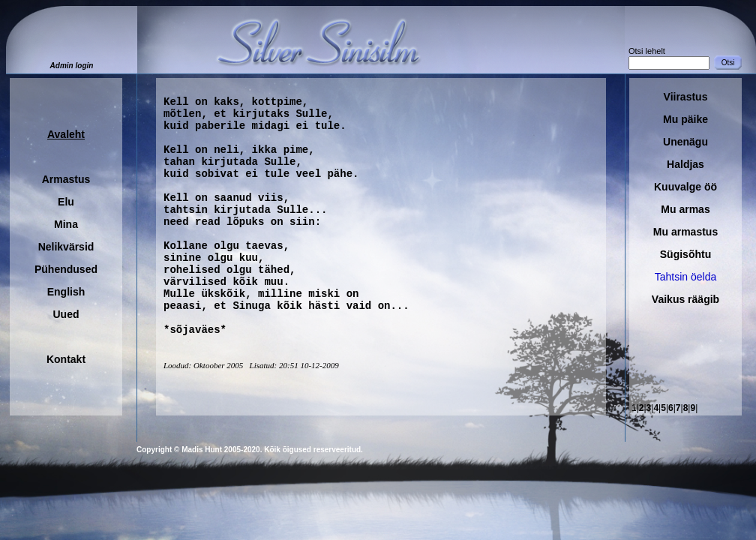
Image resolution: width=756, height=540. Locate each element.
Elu (66, 202)
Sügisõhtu (685, 254)
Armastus (66, 179)
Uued (66, 314)
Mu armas (685, 209)
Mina (66, 224)
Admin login (72, 66)
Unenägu (685, 142)
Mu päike (685, 119)
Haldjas (685, 164)
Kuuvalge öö (685, 187)
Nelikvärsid (66, 247)
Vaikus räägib (685, 299)
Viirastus (686, 97)
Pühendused (66, 269)
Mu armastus (685, 232)
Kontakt (66, 359)
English (66, 292)
